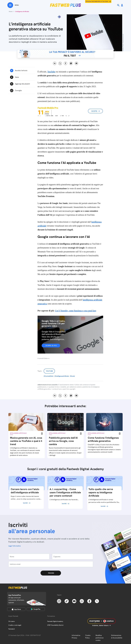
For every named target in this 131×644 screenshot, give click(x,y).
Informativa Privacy (76, 637)
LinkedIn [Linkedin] (55, 63)
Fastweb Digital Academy (55, 621)
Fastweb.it (12, 629)
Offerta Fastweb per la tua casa (97, 2)
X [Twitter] (60, 63)
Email (76, 63)
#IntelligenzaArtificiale (62, 376)
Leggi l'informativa (15, 546)
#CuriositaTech (49, 376)
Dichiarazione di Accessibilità (117, 637)
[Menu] (13, 5)
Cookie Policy (88, 637)
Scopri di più (51, 346)
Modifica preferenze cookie (100, 638)
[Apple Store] (16, 609)
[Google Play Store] (36, 609)
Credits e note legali (15, 625)
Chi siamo (12, 621)
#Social (72, 376)
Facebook (66, 63)
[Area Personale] (122, 5)
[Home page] (65, 5)
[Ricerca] (119, 5)
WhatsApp (71, 63)
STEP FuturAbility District (55, 625)
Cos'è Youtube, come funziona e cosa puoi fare (76, 311)
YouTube (50, 371)
